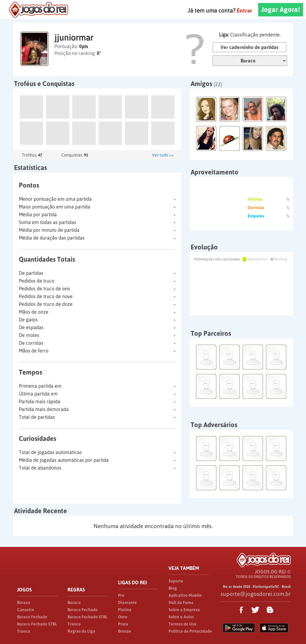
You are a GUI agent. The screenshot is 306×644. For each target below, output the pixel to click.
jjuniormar (74, 38)
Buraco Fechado (32, 617)
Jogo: (250, 61)
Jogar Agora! (281, 10)
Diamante (127, 602)
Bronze (125, 631)
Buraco (24, 602)
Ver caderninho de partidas (250, 47)
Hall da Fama (181, 602)
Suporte (176, 581)
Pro (121, 595)
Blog (173, 588)
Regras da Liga (81, 631)
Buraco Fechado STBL (37, 624)
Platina (125, 610)
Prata (123, 624)
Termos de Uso (182, 624)
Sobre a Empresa (184, 610)
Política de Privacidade (190, 631)
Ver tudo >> (163, 155)
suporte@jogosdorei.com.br (256, 594)
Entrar (244, 10)
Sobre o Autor (181, 617)
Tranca (24, 631)
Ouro (123, 617)
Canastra (26, 610)
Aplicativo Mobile (185, 595)
